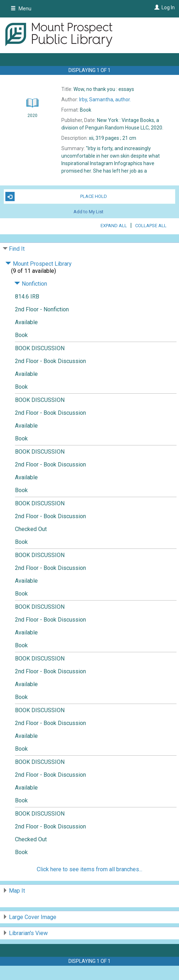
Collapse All (151, 226)
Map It (17, 891)
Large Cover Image (33, 917)
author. (105, 99)
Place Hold (56, 196)
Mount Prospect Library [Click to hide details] (39, 264)
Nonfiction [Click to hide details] (31, 284)
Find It (17, 249)
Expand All (114, 226)
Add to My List (88, 211)
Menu (21, 9)
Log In (168, 7)
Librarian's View (28, 933)
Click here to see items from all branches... (89, 869)
